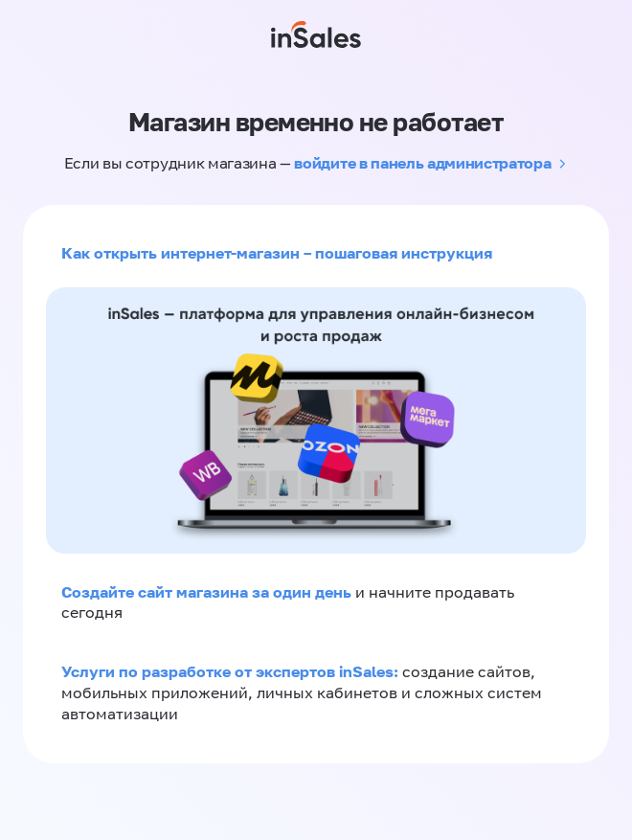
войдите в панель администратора (422, 163)
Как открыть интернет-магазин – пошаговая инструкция (277, 253)
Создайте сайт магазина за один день (208, 592)
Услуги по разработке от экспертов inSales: (232, 671)
